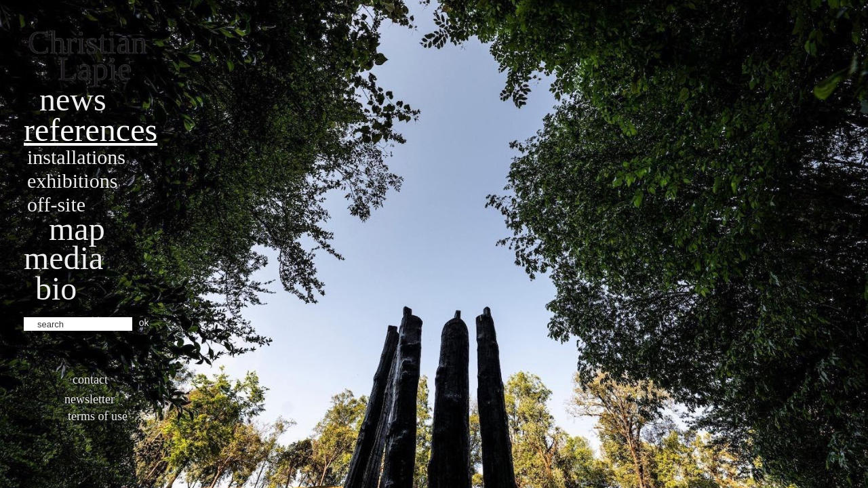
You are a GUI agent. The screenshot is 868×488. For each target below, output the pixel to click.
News (73, 99)
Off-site (56, 204)
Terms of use (98, 416)
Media (63, 258)
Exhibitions (72, 181)
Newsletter (90, 399)
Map (77, 229)
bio (56, 288)
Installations (76, 157)
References (91, 130)
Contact (90, 380)
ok (144, 323)
